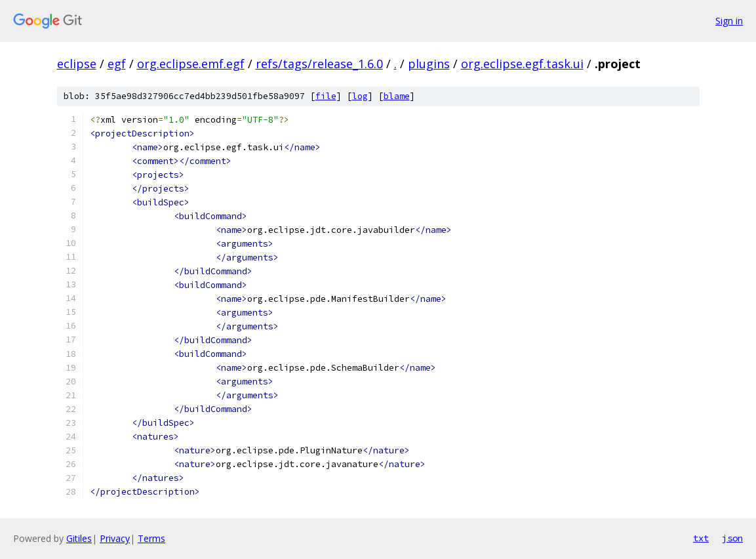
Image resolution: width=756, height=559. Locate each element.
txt (701, 538)
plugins (429, 64)
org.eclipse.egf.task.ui (522, 64)
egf (117, 64)
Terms (151, 538)
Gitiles (79, 538)
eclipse (77, 64)
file (326, 96)
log (360, 96)
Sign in (729, 21)
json (732, 538)
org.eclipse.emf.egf (191, 64)
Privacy (115, 538)
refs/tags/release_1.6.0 (319, 64)
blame (397, 96)
